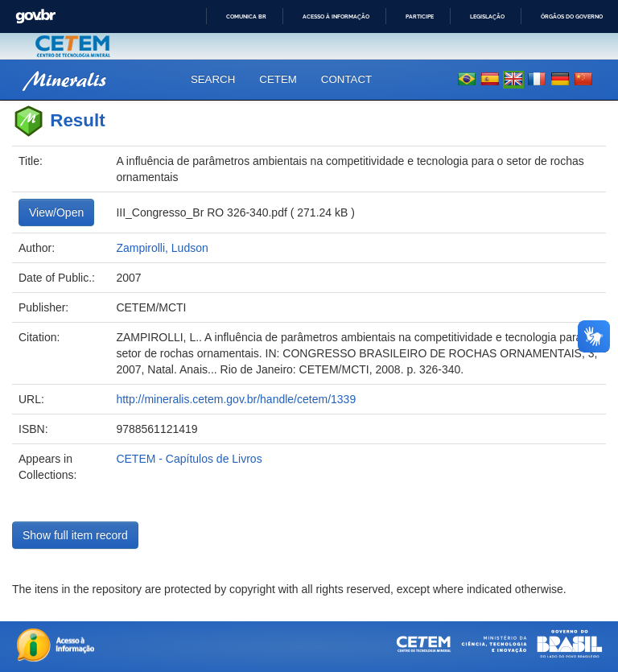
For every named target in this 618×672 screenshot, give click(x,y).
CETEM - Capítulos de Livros (189, 459)
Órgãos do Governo (572, 16)
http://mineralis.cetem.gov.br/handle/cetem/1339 (236, 399)
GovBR (35, 16)
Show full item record (75, 535)
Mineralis (65, 79)
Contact (346, 79)
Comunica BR (246, 16)
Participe (420, 16)
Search (213, 79)
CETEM (278, 79)
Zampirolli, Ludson (162, 248)
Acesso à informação (336, 16)
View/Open (56, 212)
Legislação (487, 16)
